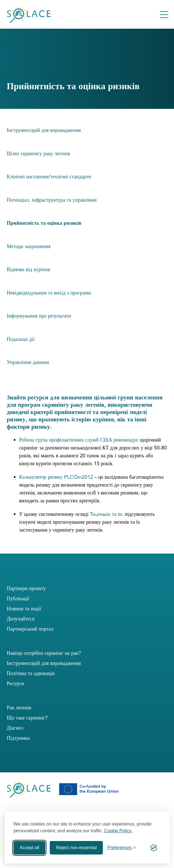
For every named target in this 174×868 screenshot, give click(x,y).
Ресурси (15, 683)
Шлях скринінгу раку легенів (38, 153)
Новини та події (24, 609)
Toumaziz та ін (106, 514)
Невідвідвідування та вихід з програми (49, 293)
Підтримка (18, 738)
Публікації (18, 598)
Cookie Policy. (118, 831)
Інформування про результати (39, 316)
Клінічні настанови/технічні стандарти (49, 176)
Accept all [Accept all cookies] (29, 848)
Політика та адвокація (31, 673)
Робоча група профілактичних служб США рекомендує (79, 440)
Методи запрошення (29, 246)
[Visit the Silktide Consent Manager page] (154, 848)
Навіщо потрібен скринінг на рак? (44, 653)
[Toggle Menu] (164, 15)
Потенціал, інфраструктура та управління (52, 200)
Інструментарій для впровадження (44, 130)
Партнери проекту (26, 588)
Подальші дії (21, 339)
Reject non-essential (76, 848)
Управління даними (28, 362)
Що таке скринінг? (27, 718)
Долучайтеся (21, 619)
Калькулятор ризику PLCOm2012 (57, 477)
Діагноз (15, 728)
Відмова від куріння (29, 269)
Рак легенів (19, 708)
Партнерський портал (30, 629)
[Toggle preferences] (122, 848)
